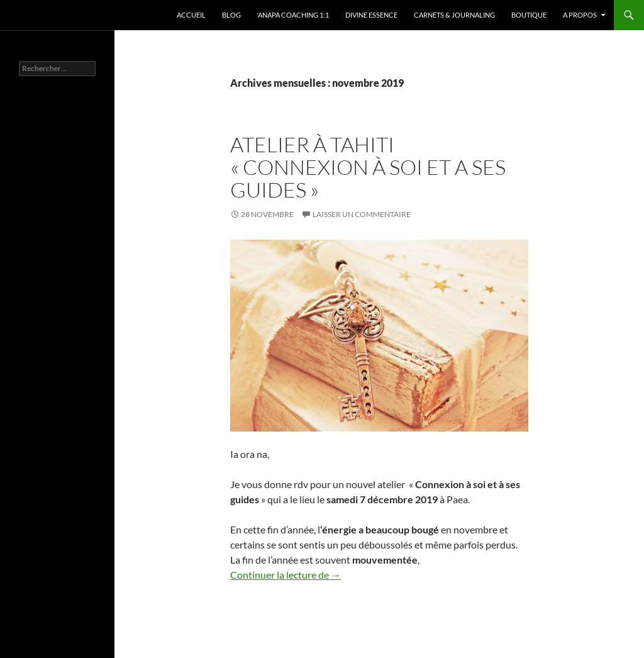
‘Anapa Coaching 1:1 (293, 15)
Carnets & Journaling (454, 15)
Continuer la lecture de (286, 575)
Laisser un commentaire (362, 214)
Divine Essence (371, 15)
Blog (231, 15)
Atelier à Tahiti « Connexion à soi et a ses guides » (368, 167)
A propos (580, 15)
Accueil (191, 15)
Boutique (529, 15)
